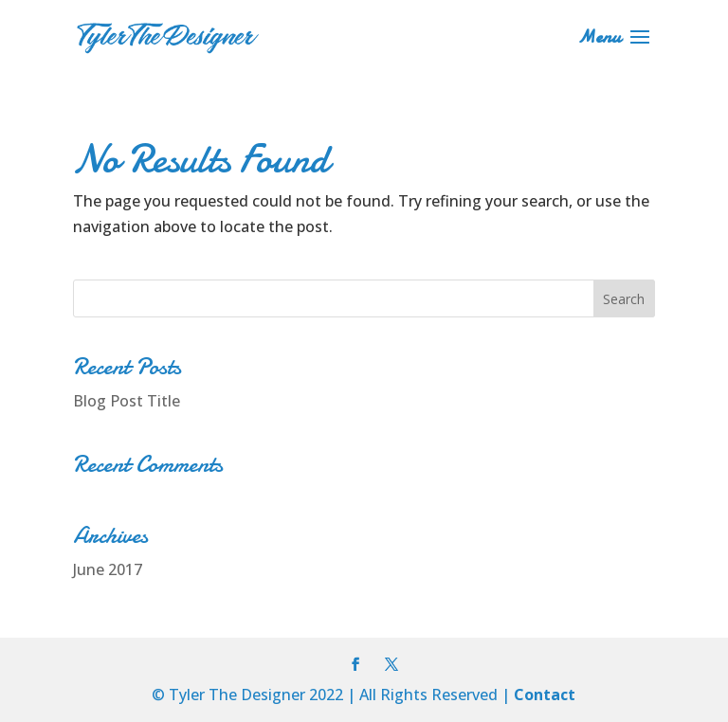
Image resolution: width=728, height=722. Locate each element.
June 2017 (108, 569)
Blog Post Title (127, 401)
